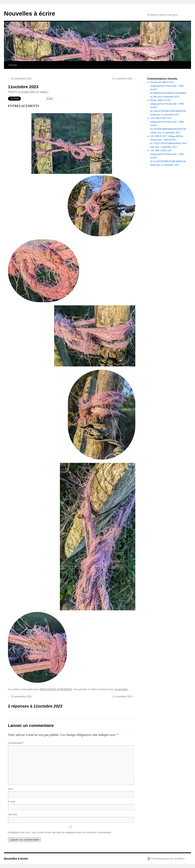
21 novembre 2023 (124, 79)
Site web (13, 815)
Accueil (13, 65)
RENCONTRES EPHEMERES (56, 689)
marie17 (44, 92)
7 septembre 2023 (168, 147)
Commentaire (16, 743)
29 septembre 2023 (20, 79)
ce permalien (121, 689)
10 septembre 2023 (171, 133)
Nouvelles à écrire (30, 13)
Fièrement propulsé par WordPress (168, 859)
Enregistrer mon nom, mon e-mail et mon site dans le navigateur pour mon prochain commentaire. (60, 832)
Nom (10, 789)
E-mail (11, 802)
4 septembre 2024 (171, 97)
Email (50, 99)
